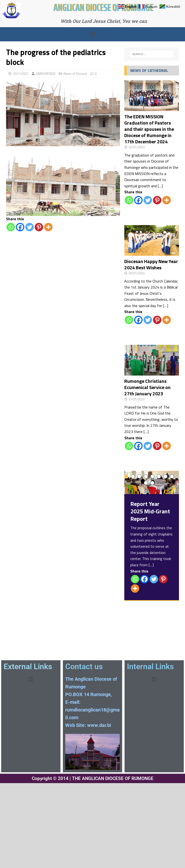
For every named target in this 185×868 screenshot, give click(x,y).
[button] (92, 34)
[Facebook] (20, 227)
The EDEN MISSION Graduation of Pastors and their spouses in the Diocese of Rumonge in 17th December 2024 (149, 129)
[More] (48, 227)
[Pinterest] (39, 227)
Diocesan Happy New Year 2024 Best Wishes (151, 264)
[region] (63, 183)
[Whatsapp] (11, 227)
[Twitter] (30, 227)
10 (152, 483)
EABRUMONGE (46, 74)
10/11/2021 (21, 74)
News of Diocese (75, 74)
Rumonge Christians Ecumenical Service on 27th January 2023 (147, 387)
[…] (160, 186)
